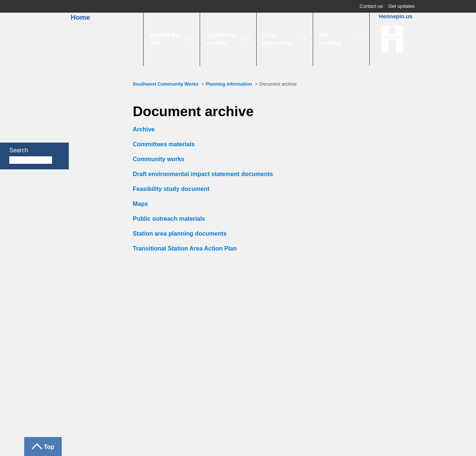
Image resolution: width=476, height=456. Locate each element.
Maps (140, 204)
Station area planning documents (180, 234)
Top (49, 447)
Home (76, 17)
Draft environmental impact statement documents (203, 174)
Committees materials (164, 144)
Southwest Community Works (166, 84)
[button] (172, 39)
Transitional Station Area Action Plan (185, 248)
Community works (159, 159)
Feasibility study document (171, 189)
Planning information (229, 84)
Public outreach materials (169, 219)
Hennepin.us (396, 16)
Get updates (401, 6)
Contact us (371, 6)
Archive (144, 129)
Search (19, 150)
